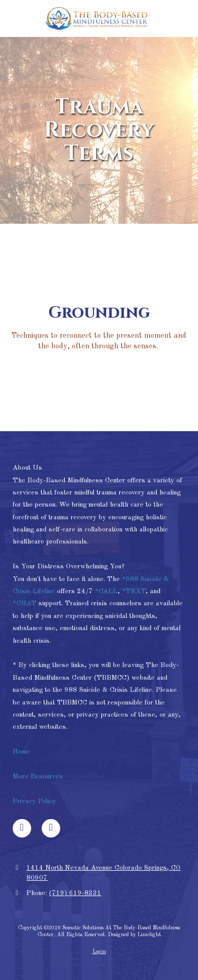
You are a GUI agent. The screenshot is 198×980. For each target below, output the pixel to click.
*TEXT (134, 591)
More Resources (38, 777)
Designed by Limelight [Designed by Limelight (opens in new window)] (134, 935)
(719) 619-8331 (75, 893)
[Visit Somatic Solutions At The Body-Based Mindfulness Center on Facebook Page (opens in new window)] (22, 828)
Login (99, 952)
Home (22, 752)
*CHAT (25, 603)
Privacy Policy (34, 801)
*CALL (106, 591)
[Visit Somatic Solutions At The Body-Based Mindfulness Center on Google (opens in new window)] (51, 828)
